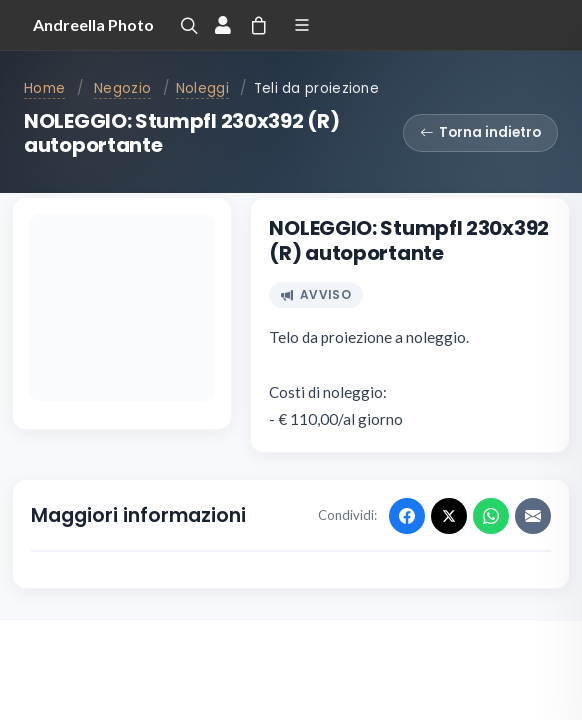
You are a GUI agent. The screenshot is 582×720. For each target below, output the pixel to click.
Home (44, 88)
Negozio (122, 88)
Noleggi (202, 88)
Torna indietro (480, 133)
